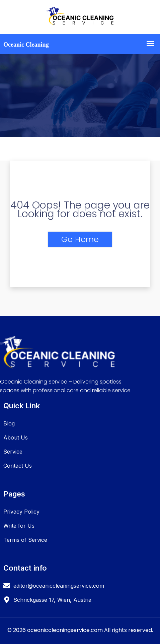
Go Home (80, 239)
